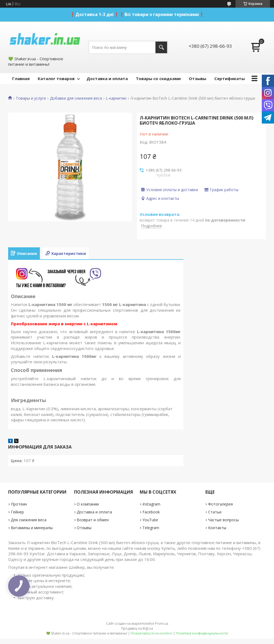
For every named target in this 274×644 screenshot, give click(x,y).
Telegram (151, 528)
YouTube (150, 520)
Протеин (19, 504)
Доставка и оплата (107, 78)
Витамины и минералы (32, 528)
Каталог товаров (56, 78)
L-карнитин (116, 98)
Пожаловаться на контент (152, 633)
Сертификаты (230, 78)
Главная (21, 78)
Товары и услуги (31, 98)
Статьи (215, 512)
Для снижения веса (29, 520)
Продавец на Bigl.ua (137, 628)
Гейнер (17, 512)
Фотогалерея (220, 504)
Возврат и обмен (93, 520)
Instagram (151, 504)
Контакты (217, 528)
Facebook (151, 512)
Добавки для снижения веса (76, 98)
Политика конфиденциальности (202, 633)
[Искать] (161, 47)
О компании (88, 504)
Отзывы (197, 78)
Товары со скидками (158, 78)
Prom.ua (162, 624)
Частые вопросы (223, 520)
